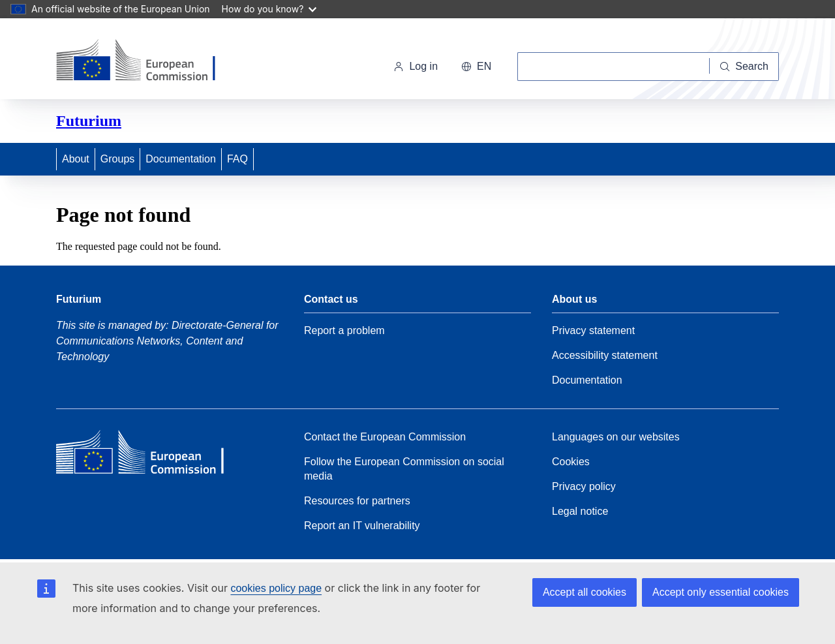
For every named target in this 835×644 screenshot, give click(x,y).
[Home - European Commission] (146, 61)
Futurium (89, 121)
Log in (416, 66)
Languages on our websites (616, 437)
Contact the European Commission (385, 437)
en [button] (476, 66)
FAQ (237, 159)
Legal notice (580, 511)
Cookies (571, 462)
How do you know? (269, 9)
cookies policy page (276, 588)
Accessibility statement (605, 355)
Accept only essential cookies (721, 592)
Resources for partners (357, 501)
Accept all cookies (584, 592)
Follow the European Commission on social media (404, 469)
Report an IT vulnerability (362, 526)
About (76, 159)
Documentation (181, 159)
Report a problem (344, 330)
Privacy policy (584, 486)
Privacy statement (593, 330)
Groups (117, 159)
